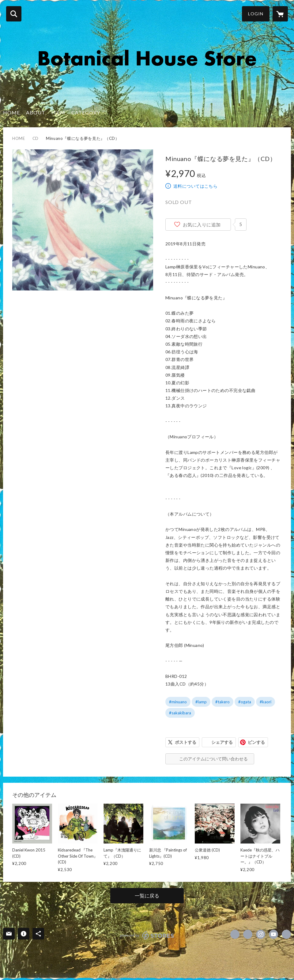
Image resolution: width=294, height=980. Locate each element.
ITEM (58, 112)
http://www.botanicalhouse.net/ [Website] (286, 934)
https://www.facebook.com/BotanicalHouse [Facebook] (235, 934)
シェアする (222, 742)
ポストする (186, 742)
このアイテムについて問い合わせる (213, 759)
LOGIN (256, 14)
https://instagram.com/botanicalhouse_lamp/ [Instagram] (261, 934)
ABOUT (36, 112)
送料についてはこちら (195, 186)
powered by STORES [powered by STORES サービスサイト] (147, 935)
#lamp (201, 702)
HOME (11, 112)
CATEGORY (86, 112)
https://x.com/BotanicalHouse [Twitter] (248, 934)
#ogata (245, 702)
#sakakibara (180, 713)
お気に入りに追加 (202, 225)
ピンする (256, 742)
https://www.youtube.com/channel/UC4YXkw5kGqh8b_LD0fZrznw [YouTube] (273, 934)
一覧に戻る (147, 895)
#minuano (178, 702)
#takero (222, 702)
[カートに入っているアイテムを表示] (280, 14)
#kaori (266, 702)
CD (36, 138)
